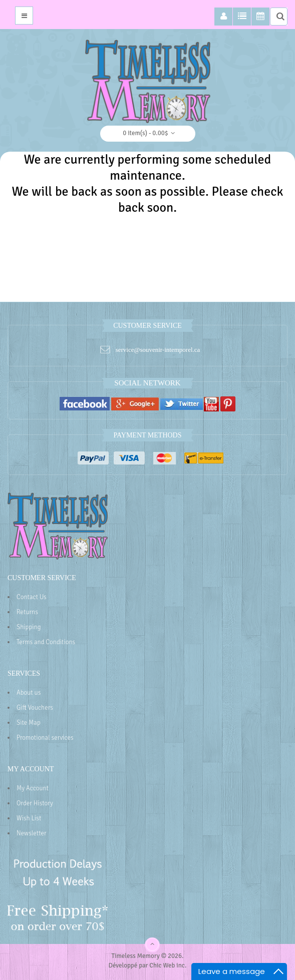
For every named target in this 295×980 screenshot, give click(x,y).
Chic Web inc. (168, 965)
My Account (33, 788)
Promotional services (45, 738)
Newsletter (32, 833)
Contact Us (32, 597)
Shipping (29, 627)
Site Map (29, 723)
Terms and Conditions (46, 642)
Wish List (29, 818)
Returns (27, 612)
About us (29, 693)
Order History (35, 803)
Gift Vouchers (35, 708)
